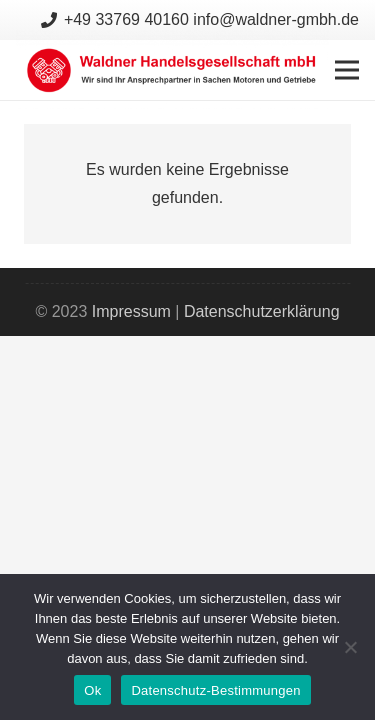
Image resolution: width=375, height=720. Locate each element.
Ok (92, 690)
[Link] (172, 70)
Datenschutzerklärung (262, 311)
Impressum (131, 311)
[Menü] (347, 70)
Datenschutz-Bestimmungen (215, 690)
